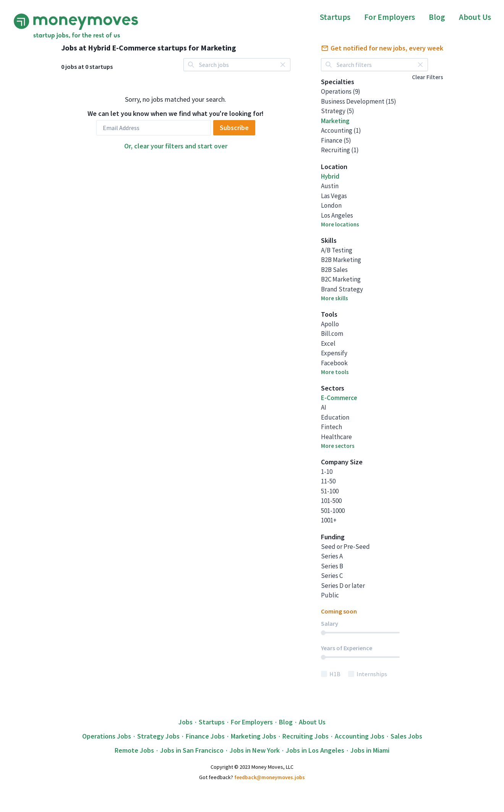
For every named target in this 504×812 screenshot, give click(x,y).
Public (330, 595)
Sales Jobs (406, 736)
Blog (437, 17)
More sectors (338, 446)
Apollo (330, 324)
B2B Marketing (341, 260)
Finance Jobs (205, 736)
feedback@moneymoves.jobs (270, 777)
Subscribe (234, 128)
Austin (330, 186)
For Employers (390, 17)
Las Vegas (334, 196)
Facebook (334, 363)
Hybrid (330, 176)
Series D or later (343, 586)
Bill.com (332, 334)
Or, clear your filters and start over (176, 146)
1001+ (329, 520)
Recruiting (340, 150)
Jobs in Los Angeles (315, 750)
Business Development (359, 101)
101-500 (331, 501)
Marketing (335, 121)
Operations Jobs (107, 736)
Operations (341, 91)
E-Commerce (339, 398)
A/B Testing (337, 250)
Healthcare (336, 437)
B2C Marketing (341, 279)
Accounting (341, 130)
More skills (335, 298)
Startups (335, 17)
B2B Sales (334, 270)
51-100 (330, 491)
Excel (328, 343)
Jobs (186, 722)
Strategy (338, 111)
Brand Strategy (342, 289)
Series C (332, 576)
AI (324, 407)
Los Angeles (337, 215)
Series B (332, 566)
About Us (475, 17)
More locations (340, 224)
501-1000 (333, 511)
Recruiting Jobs (305, 736)
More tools (335, 372)
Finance (336, 140)
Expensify (334, 353)
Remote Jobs (134, 750)
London (331, 205)
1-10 (327, 472)
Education (335, 417)
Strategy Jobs (158, 736)
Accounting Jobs (360, 736)
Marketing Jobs (254, 736)
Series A (332, 556)
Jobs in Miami (370, 750)
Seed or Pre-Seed (345, 547)
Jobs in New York (255, 750)
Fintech (331, 427)
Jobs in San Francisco (192, 750)
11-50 (328, 481)
